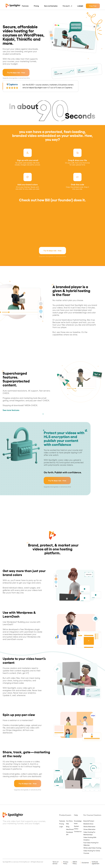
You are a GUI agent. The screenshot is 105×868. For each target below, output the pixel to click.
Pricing (36, 6)
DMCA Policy (75, 863)
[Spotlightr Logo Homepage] (13, 7)
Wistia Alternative (89, 827)
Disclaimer (85, 863)
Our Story (69, 821)
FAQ (67, 824)
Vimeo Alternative (89, 829)
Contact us (78, 831)
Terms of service (55, 863)
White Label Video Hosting (92, 848)
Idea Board (70, 829)
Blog (68, 827)
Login (61, 827)
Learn (79, 6)
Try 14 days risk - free (16, 72)
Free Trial (93, 6)
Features (25, 6)
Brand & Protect (89, 821)
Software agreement (95, 863)
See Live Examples (51, 6)
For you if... (67, 6)
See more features (11, 410)
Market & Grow (88, 824)
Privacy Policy (66, 863)
